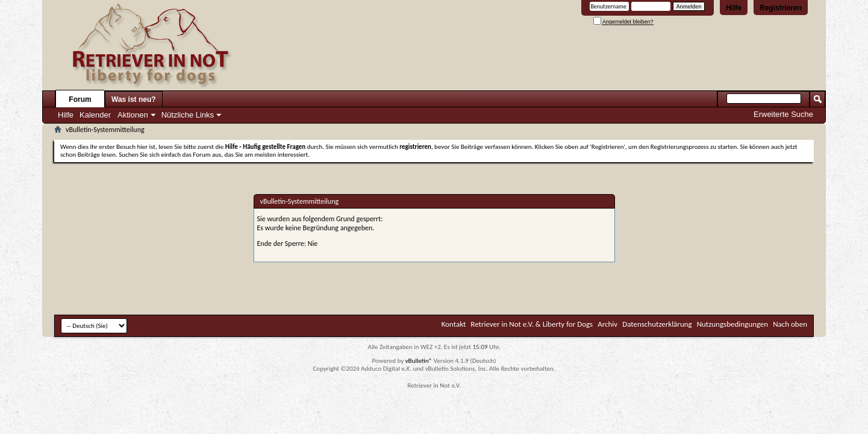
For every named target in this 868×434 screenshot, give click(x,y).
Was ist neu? (134, 99)
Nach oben (790, 324)
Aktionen (133, 115)
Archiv (607, 324)
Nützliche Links (188, 115)
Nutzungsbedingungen (733, 324)
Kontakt (454, 324)
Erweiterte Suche (783, 114)
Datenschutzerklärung (657, 324)
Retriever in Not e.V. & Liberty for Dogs (532, 324)
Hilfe (734, 8)
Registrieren (781, 8)
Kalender (95, 115)
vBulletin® (419, 361)
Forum (80, 99)
